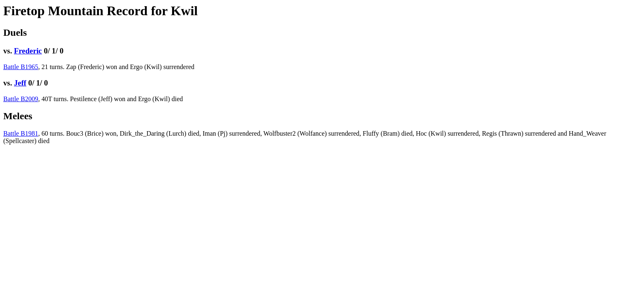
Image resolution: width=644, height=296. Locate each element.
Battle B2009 (21, 99)
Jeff (20, 83)
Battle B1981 (21, 133)
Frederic (28, 51)
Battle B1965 (21, 67)
